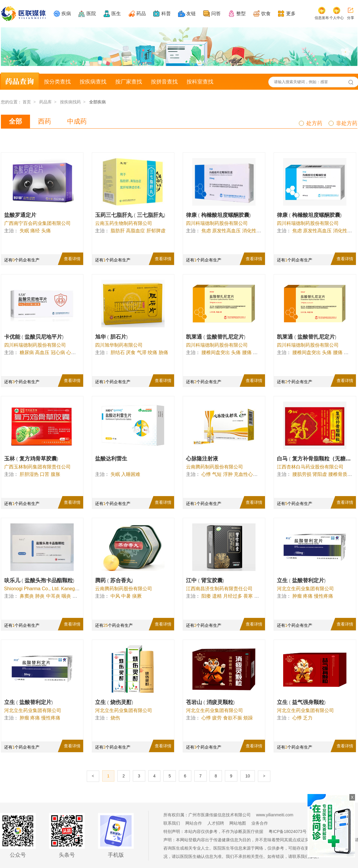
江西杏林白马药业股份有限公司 (310, 467)
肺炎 (40, 596)
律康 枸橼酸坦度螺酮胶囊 (219, 215)
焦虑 (206, 231)
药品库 (45, 102)
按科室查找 (200, 82)
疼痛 (308, 596)
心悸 (71, 352)
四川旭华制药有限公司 (119, 345)
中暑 (126, 596)
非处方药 (347, 123)
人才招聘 (216, 823)
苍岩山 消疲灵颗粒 (210, 702)
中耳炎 (53, 596)
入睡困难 (131, 474)
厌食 (131, 352)
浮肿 (228, 474)
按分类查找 (57, 82)
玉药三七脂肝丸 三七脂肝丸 (130, 215)
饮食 (266, 14)
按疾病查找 (93, 82)
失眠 (24, 231)
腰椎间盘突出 (216, 352)
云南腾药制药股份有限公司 (215, 467)
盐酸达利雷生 (111, 459)
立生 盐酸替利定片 (301, 580)
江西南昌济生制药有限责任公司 (219, 589)
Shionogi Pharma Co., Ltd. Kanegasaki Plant (51, 589)
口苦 (45, 474)
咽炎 (66, 596)
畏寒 (248, 596)
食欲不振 (233, 718)
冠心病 (58, 352)
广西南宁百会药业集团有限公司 (37, 223)
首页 (27, 102)
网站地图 (238, 823)
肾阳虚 (320, 474)
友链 (191, 14)
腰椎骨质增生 (343, 474)
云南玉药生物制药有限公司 (124, 223)
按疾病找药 (70, 102)
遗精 (217, 596)
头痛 (46, 231)
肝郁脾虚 (156, 231)
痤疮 (77, 596)
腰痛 (247, 352)
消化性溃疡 (254, 231)
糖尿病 (27, 352)
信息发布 (322, 18)
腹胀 (56, 474)
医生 (116, 14)
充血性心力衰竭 (250, 474)
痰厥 (137, 596)
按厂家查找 (129, 82)
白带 (259, 596)
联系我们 (172, 823)
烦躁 (248, 718)
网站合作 (194, 823)
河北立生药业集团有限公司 (305, 589)
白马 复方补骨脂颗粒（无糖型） (317, 459)
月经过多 (233, 596)
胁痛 (163, 352)
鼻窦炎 (27, 596)
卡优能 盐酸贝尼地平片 (34, 337)
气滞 (142, 352)
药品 (141, 14)
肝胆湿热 (29, 474)
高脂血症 (135, 231)
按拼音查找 (164, 82)
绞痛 (152, 352)
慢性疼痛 (324, 596)
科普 (166, 14)
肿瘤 (297, 596)
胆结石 (118, 352)
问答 (216, 14)
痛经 (35, 231)
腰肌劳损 (302, 474)
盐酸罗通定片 (20, 215)
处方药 (314, 123)
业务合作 (260, 823)
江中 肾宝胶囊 (205, 580)
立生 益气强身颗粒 (301, 702)
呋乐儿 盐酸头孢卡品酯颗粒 (39, 580)
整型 (241, 14)
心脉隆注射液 (202, 459)
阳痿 (206, 596)
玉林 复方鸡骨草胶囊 (31, 459)
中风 (115, 596)
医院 (91, 14)
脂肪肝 (118, 231)
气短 (217, 474)
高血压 (42, 352)
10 (248, 776)
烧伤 (115, 718)
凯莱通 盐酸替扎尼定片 (216, 337)
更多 (291, 14)
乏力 (308, 718)
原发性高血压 (226, 231)
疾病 (66, 14)
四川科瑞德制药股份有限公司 (217, 223)
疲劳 (217, 718)
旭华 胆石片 (112, 337)
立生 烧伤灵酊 (114, 702)
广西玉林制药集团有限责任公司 (37, 467)
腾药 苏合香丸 (114, 580)
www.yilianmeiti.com (275, 815)
